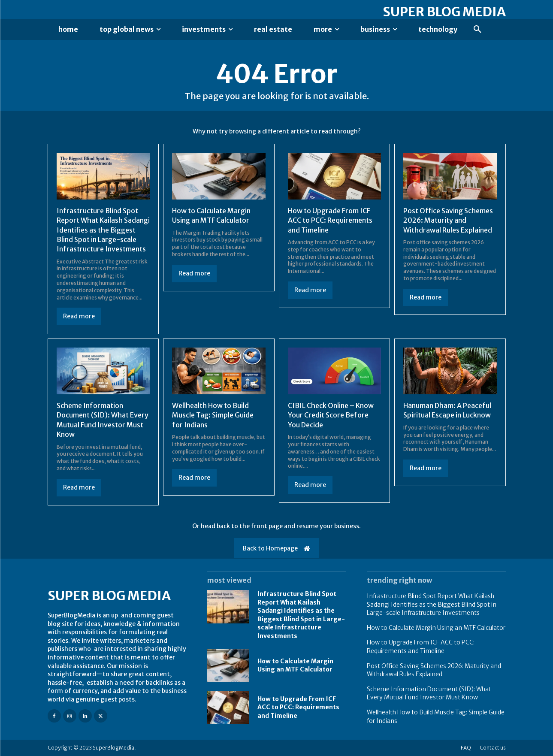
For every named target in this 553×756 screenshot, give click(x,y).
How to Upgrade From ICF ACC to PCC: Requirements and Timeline (330, 220)
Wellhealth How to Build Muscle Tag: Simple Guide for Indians (213, 415)
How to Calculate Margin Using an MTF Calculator (295, 665)
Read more (79, 316)
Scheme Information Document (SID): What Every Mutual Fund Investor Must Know (429, 693)
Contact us (493, 748)
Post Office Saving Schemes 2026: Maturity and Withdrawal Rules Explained (448, 220)
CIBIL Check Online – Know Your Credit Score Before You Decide (331, 415)
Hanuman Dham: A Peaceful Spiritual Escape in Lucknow (447, 410)
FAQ (466, 748)
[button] (477, 30)
